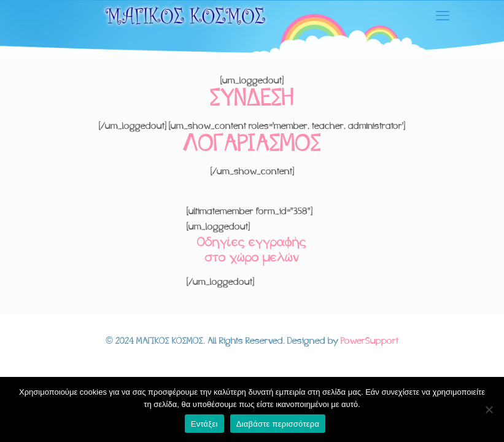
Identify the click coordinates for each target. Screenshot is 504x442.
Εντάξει (204, 424)
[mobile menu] (443, 17)
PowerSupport (370, 341)
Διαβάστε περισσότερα (278, 424)
